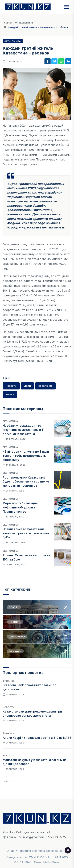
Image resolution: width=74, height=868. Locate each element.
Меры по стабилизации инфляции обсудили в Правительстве (20, 507)
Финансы (9, 681)
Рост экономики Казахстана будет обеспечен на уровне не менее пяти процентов (26, 482)
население (45, 386)
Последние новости (22, 673)
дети (27, 386)
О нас (11, 851)
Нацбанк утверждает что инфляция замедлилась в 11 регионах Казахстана (23, 430)
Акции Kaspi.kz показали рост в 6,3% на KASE (37, 738)
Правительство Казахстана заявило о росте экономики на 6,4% (26, 533)
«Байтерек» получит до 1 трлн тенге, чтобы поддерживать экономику (26, 456)
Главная (8, 23)
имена (10, 394)
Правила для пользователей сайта (43, 851)
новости (11, 386)
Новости (9, 707)
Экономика (26, 23)
